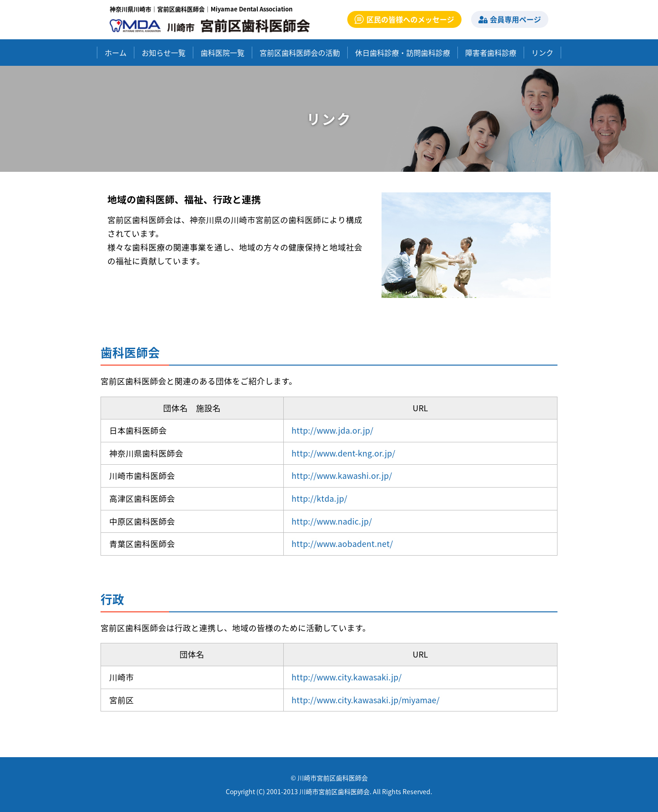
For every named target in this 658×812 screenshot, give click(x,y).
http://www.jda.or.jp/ (332, 430)
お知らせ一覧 (164, 53)
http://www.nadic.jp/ (332, 521)
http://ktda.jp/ (319, 499)
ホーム (116, 53)
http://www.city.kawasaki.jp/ (347, 677)
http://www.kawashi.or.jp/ (342, 476)
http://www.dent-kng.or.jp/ (343, 453)
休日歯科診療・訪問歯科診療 (403, 53)
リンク (542, 53)
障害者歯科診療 (491, 53)
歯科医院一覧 (223, 53)
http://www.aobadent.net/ (342, 544)
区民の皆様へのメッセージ (404, 19)
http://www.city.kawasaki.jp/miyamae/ (366, 700)
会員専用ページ (510, 19)
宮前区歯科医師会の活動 (300, 53)
